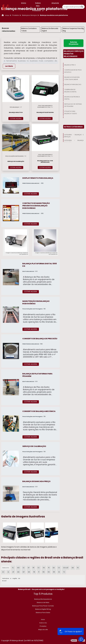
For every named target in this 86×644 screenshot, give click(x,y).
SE (59, 572)
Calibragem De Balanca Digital (70, 91)
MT (24, 572)
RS (44, 568)
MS (29, 572)
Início (24, 3)
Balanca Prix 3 (70, 65)
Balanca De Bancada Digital (50, 30)
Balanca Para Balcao (73, 84)
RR (54, 572)
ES (24, 568)
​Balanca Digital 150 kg (43, 609)
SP (29, 568)
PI (39, 572)
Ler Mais (9, 66)
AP (13, 572)
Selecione (6, 568)
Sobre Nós (38, 4)
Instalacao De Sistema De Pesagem (73, 105)
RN (44, 572)
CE (59, 568)
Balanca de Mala (43, 602)
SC (39, 568)
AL (8, 572)
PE (49, 568)
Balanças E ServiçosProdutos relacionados (74, 54)
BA (54, 568)
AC (3, 572)
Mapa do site (43, 630)
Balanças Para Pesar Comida (43, 606)
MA (18, 572)
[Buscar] (82, 7)
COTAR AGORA (16, 119)
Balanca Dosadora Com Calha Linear (72, 78)
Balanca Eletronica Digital (72, 98)
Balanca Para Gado (43, 613)
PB (34, 572)
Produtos (38, 10)
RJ (13, 568)
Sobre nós (43, 623)
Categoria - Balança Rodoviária (74, 141)
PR (33, 568)
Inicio (43, 619)
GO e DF (66, 568)
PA (78, 568)
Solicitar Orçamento (74, 43)
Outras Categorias (73, 127)
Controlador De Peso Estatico (73, 71)
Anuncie (55, 3)
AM (73, 568)
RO (49, 572)
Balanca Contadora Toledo (29, 30)
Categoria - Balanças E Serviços (74, 136)
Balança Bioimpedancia (43, 599)
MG (18, 568)
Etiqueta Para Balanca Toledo (71, 112)
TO (64, 572)
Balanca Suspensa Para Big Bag (73, 30)
